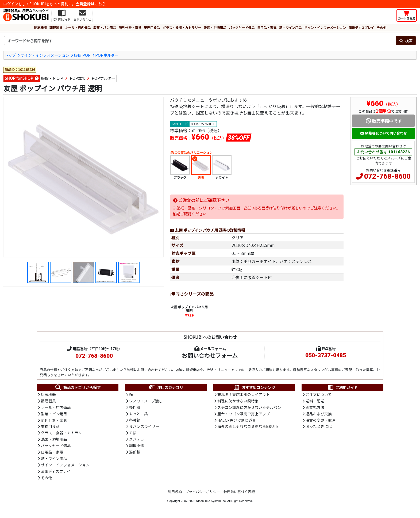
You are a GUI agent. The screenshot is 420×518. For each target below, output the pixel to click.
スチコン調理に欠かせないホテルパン (249, 408)
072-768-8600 (387, 176)
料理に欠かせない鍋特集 (238, 401)
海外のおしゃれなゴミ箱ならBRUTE (248, 428)
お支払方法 (315, 408)
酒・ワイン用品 (290, 27)
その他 (382, 27)
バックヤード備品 (242, 27)
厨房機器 (40, 27)
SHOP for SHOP (19, 78)
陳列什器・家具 (130, 27)
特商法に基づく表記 (239, 494)
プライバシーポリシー (203, 494)
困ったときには (319, 428)
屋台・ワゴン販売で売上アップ (244, 414)
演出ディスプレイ (361, 27)
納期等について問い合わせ (384, 133)
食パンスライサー (144, 428)
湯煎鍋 (135, 454)
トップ (10, 55)
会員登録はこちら (91, 4)
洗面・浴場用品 (215, 27)
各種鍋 (135, 421)
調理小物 (137, 447)
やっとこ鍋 (138, 414)
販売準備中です (384, 121)
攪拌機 (135, 408)
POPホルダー (107, 55)
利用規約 (175, 494)
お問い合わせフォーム (210, 356)
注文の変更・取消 (321, 421)
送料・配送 (315, 401)
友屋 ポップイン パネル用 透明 (189, 309)
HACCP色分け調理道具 (237, 421)
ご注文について (319, 395)
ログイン (11, 4)
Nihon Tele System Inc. (211, 503)
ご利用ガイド (342, 388)
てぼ (133, 434)
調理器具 (56, 27)
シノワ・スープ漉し (146, 401)
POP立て (78, 78)
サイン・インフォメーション (325, 27)
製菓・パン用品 (105, 27)
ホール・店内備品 (78, 27)
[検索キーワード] (200, 41)
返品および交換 (319, 414)
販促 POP (82, 55)
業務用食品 (152, 27)
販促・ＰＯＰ (52, 78)
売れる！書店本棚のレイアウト (244, 395)
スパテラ (137, 440)
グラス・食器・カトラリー (182, 27)
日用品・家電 (267, 27)
